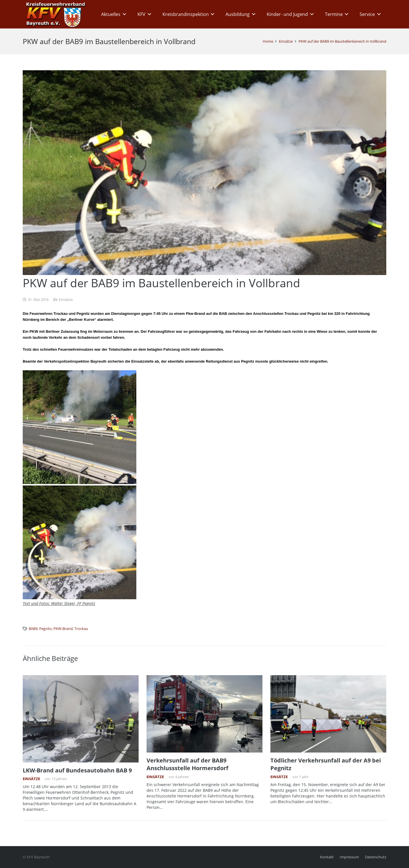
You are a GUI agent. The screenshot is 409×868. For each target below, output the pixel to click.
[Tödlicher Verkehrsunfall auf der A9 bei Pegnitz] (328, 714)
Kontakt (327, 857)
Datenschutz (376, 857)
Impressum (349, 857)
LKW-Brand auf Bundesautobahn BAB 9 (77, 770)
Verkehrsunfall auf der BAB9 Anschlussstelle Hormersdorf (187, 764)
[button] (123, 14)
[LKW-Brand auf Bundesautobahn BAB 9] (81, 719)
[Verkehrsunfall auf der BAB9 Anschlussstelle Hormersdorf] (204, 714)
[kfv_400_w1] (54, 14)
